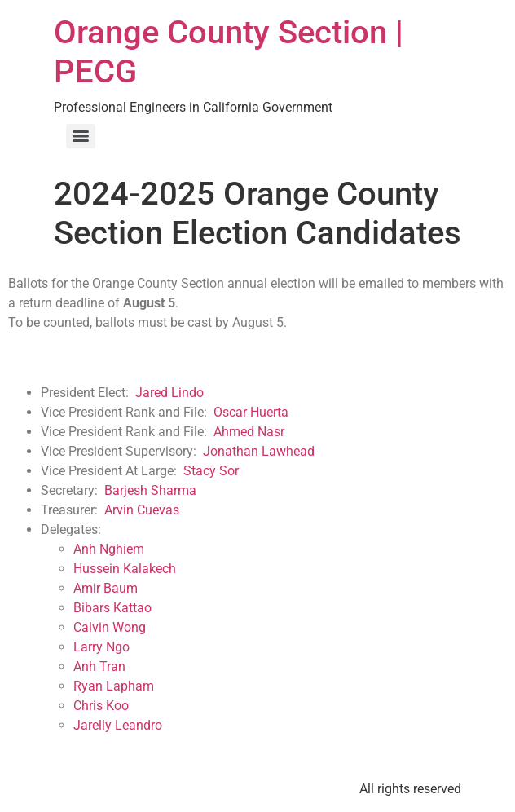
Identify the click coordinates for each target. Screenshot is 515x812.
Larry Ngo (101, 647)
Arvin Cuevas (142, 510)
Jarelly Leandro (118, 725)
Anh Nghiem (109, 549)
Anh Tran (99, 666)
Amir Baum (106, 588)
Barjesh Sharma (150, 490)
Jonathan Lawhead (259, 451)
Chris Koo (101, 706)
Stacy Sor (211, 471)
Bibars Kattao (112, 608)
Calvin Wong (110, 627)
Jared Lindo (169, 393)
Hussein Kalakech (125, 569)
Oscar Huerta (251, 412)
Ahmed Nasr (249, 432)
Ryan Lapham (114, 686)
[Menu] (81, 136)
